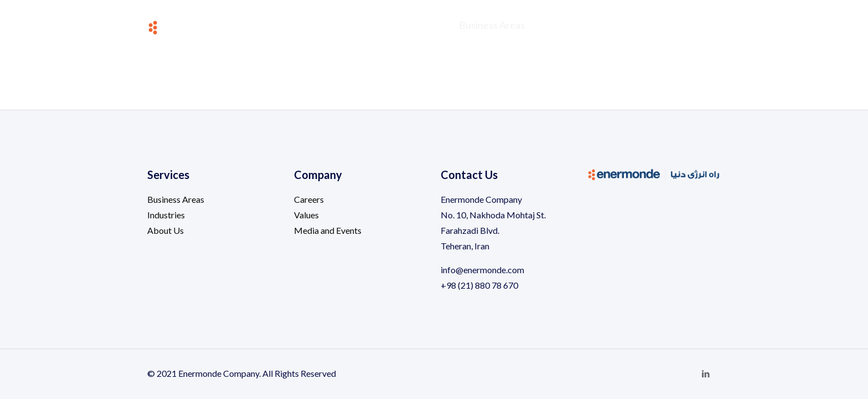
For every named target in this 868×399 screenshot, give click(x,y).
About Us (166, 230)
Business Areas (176, 199)
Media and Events (328, 230)
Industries (166, 215)
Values (306, 215)
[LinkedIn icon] (706, 374)
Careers (309, 199)
